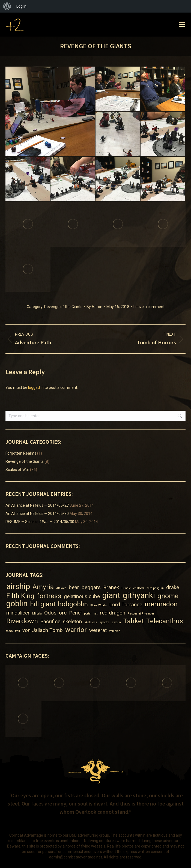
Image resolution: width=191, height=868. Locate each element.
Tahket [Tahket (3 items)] (134, 621)
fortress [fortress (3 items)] (49, 596)
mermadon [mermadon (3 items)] (161, 604)
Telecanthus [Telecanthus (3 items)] (165, 621)
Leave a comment (149, 307)
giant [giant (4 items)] (111, 596)
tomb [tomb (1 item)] (9, 631)
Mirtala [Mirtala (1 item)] (37, 614)
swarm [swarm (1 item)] (116, 622)
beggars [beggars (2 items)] (91, 587)
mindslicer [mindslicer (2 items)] (18, 613)
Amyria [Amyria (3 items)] (43, 587)
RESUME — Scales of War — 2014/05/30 (40, 522)
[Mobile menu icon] (182, 25)
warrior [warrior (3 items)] (76, 630)
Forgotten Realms (21, 453)
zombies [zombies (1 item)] (115, 631)
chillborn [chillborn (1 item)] (139, 588)
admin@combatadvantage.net (76, 857)
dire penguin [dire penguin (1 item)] (155, 588)
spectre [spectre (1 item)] (105, 622)
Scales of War (17, 470)
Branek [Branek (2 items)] (111, 587)
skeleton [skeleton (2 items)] (72, 621)
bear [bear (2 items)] (74, 587)
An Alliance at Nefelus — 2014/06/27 (37, 505)
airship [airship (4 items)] (18, 587)
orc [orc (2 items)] (63, 613)
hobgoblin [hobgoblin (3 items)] (73, 604)
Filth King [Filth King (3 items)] (20, 596)
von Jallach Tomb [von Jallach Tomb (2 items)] (43, 630)
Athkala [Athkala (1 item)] (61, 588)
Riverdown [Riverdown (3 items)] (22, 621)
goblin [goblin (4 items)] (17, 604)
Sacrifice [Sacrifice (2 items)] (50, 621)
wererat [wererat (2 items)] (98, 630)
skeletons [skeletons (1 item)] (91, 622)
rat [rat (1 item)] (96, 614)
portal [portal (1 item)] (88, 614)
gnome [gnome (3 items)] (168, 596)
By (94, 307)
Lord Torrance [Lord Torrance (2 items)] (126, 605)
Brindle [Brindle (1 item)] (126, 588)
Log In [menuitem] (21, 6)
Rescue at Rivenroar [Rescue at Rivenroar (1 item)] (141, 614)
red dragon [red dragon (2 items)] (113, 613)
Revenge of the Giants (63, 307)
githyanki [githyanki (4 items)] (139, 596)
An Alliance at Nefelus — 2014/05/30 (37, 514)
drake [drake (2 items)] (173, 587)
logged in (36, 387)
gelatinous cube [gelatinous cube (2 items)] (82, 596)
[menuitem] (7, 6)
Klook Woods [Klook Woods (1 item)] (99, 605)
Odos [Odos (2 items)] (50, 613)
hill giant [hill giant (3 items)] (43, 604)
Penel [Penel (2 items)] (75, 613)
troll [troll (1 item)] (17, 631)
